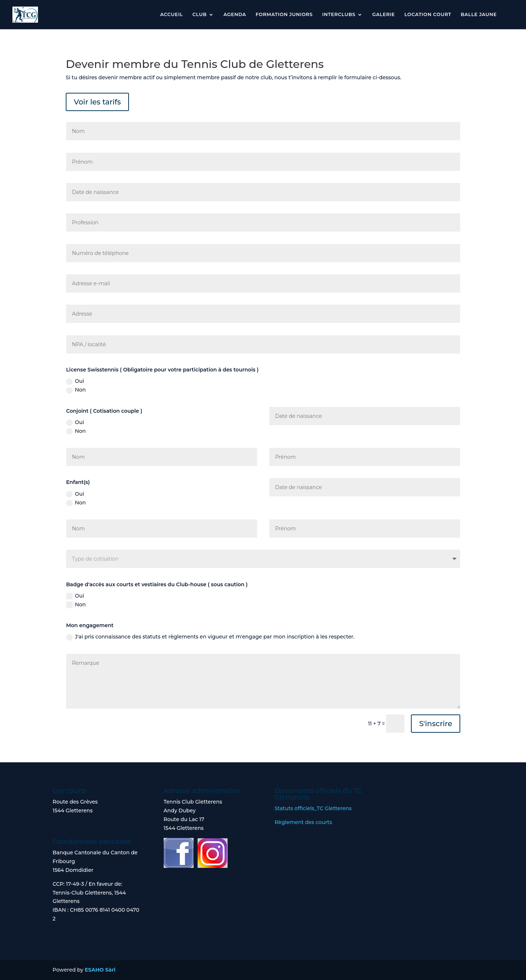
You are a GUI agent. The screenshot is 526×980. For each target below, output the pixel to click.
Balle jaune (479, 15)
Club (200, 15)
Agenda (235, 15)
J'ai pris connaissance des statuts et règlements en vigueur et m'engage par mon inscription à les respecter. (210, 637)
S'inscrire (436, 724)
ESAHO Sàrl (100, 970)
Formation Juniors (284, 15)
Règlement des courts (303, 822)
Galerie (384, 15)
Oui (75, 381)
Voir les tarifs (97, 102)
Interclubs (339, 15)
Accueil (171, 15)
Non (76, 390)
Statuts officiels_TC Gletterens (313, 808)
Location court (428, 15)
